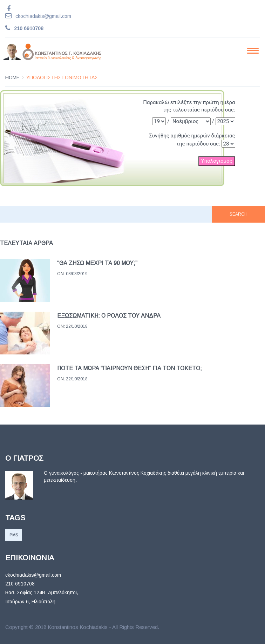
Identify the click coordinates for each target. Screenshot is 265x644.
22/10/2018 (77, 326)
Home (12, 77)
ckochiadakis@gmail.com (43, 16)
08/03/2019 (77, 274)
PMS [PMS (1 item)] (14, 535)
